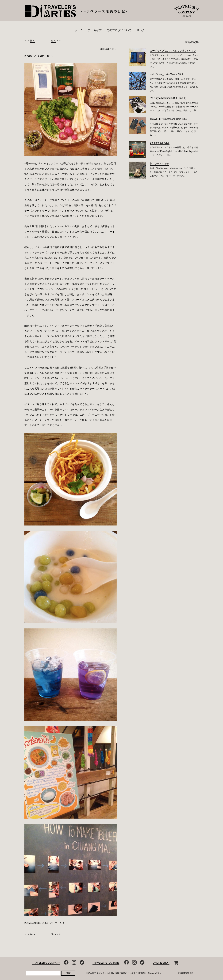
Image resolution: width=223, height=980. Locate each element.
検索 (68, 973)
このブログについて (119, 30)
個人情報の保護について (122, 973)
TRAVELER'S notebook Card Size (168, 119)
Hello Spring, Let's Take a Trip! (166, 74)
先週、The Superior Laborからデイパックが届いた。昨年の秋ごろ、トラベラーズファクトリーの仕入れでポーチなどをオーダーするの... (174, 172)
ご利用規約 (141, 973)
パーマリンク (57, 923)
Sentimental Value (160, 143)
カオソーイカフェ (62, 226)
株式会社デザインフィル (97, 973)
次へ (53, 41)
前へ (32, 41)
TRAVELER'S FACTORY (106, 963)
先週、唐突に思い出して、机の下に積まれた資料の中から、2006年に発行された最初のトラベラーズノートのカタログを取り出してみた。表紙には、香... (174, 107)
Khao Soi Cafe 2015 (38, 56)
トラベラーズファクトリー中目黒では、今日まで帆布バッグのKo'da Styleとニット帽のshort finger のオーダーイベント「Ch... (174, 151)
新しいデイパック (160, 164)
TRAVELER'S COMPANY (46, 963)
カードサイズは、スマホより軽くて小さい (173, 51)
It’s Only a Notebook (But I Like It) (168, 98)
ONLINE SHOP (161, 963)
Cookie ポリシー (156, 973)
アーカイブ (95, 30)
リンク (141, 30)
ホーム (79, 30)
